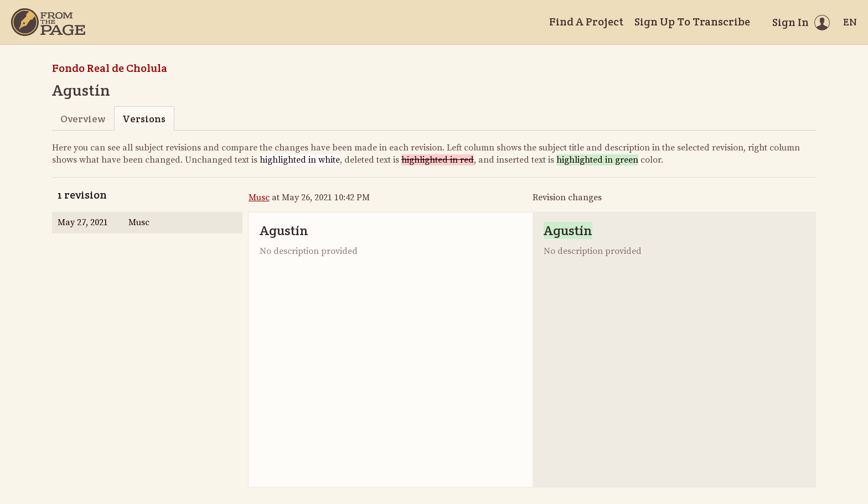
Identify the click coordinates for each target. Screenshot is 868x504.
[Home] (48, 22)
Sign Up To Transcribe (692, 22)
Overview (83, 119)
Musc (259, 198)
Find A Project (586, 22)
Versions (144, 119)
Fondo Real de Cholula (110, 68)
